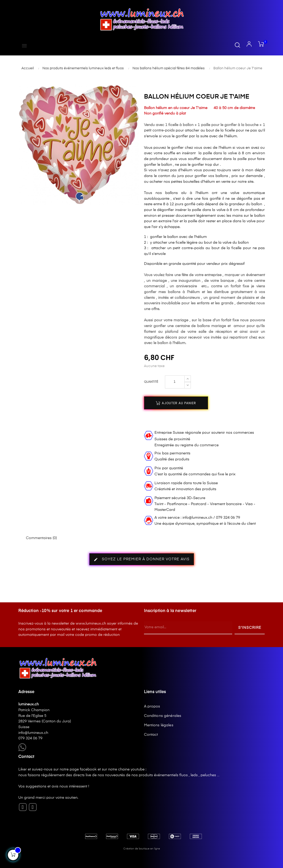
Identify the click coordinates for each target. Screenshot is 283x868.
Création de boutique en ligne (142, 849)
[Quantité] (175, 382)
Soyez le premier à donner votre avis (142, 559)
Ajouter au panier (176, 403)
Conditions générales (163, 716)
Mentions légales (159, 725)
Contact (151, 735)
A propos (152, 706)
